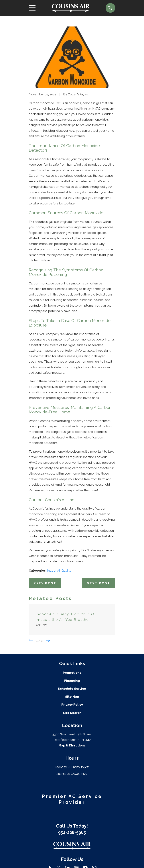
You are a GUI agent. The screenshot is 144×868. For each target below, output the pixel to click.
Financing (72, 681)
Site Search (72, 713)
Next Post (98, 583)
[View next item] (48, 640)
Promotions (72, 673)
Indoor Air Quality (59, 571)
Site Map (72, 697)
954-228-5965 (72, 832)
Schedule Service (72, 689)
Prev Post (45, 583)
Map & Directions (72, 745)
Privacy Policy (72, 705)
